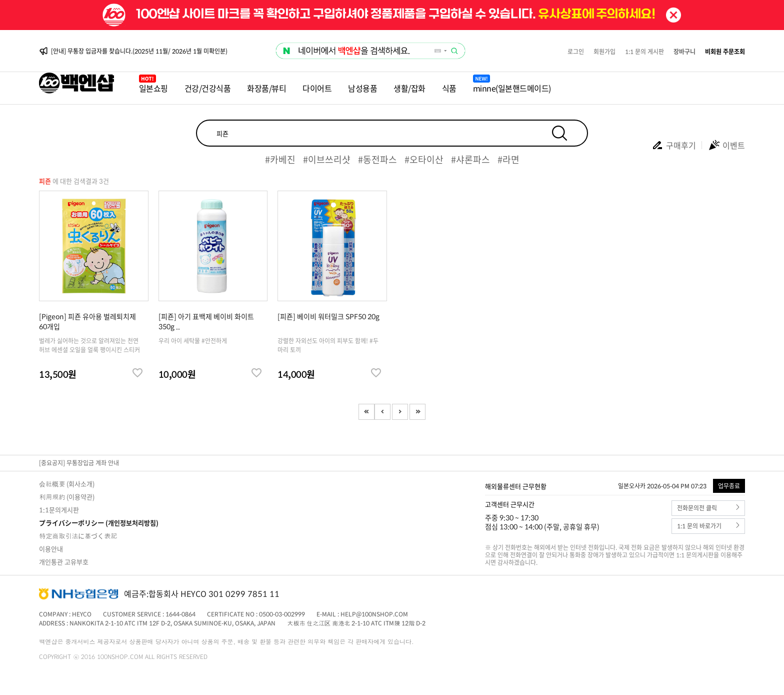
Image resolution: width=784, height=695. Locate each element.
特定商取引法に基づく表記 (78, 536)
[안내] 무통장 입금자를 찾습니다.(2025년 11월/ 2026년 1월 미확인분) (139, 51)
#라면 (508, 159)
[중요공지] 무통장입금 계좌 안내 (79, 463)
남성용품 (362, 88)
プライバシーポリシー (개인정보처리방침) (99, 523)
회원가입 (604, 52)
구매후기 (674, 145)
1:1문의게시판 (59, 510)
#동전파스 (377, 159)
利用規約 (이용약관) (67, 497)
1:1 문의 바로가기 (708, 526)
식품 (449, 88)
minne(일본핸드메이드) (512, 88)
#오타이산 (424, 159)
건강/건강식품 (208, 88)
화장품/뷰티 (266, 88)
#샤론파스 (470, 159)
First (366, 412)
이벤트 (726, 145)
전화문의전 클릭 (708, 508)
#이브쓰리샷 (327, 159)
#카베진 (280, 159)
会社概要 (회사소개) (67, 484)
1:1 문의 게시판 (644, 52)
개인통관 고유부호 (64, 562)
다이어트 (317, 88)
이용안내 (51, 549)
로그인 (576, 52)
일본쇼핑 (153, 88)
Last (417, 412)
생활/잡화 (409, 88)
